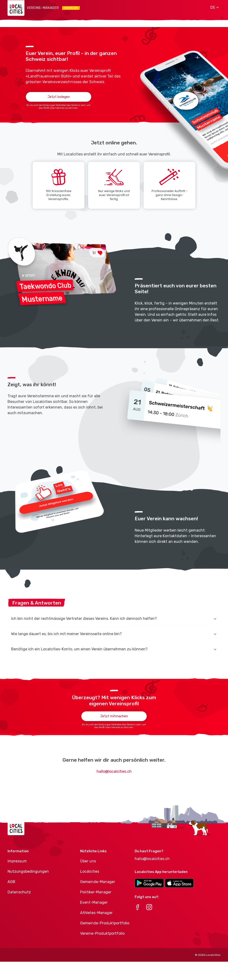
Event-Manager (94, 902)
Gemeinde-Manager (98, 882)
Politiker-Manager (96, 892)
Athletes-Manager (96, 913)
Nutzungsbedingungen (28, 871)
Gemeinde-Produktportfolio (105, 923)
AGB (11, 882)
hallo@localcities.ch (114, 771)
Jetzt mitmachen (114, 716)
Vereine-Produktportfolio (102, 933)
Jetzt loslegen (59, 97)
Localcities (90, 871)
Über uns (88, 861)
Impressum (17, 861)
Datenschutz (19, 892)
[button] (213, 8)
